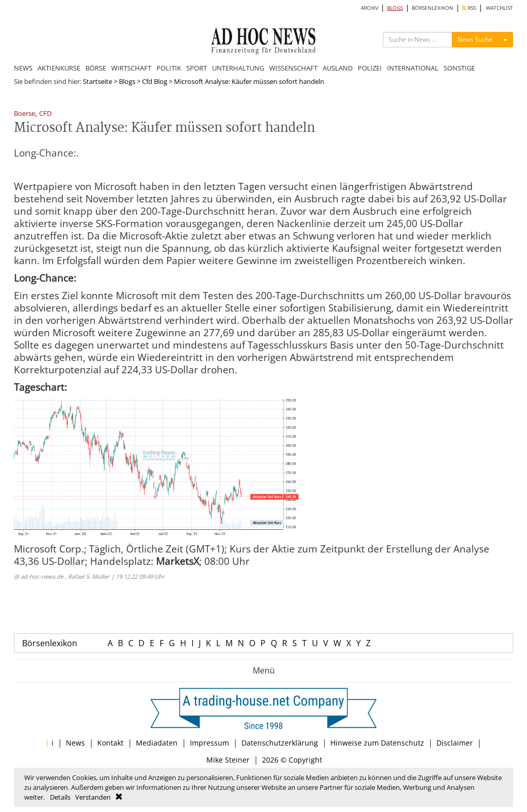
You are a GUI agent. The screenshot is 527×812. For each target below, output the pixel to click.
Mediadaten (157, 743)
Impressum (209, 743)
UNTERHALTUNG (238, 68)
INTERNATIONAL (413, 68)
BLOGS (395, 8)
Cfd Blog (155, 81)
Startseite (98, 81)
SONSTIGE (459, 68)
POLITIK (169, 68)
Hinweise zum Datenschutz (377, 743)
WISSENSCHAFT (293, 68)
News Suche (475, 39)
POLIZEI (370, 68)
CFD (45, 114)
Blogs (127, 81)
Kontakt (110, 743)
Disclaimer (455, 743)
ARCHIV (370, 8)
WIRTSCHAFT (131, 68)
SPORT (197, 68)
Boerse (24, 114)
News (75, 743)
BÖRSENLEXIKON (433, 8)
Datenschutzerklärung (280, 743)
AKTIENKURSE (59, 68)
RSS (469, 8)
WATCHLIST (499, 8)
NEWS (23, 68)
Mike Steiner (228, 760)
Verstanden (93, 797)
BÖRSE (96, 68)
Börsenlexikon (50, 643)
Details (60, 797)
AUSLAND (338, 68)
